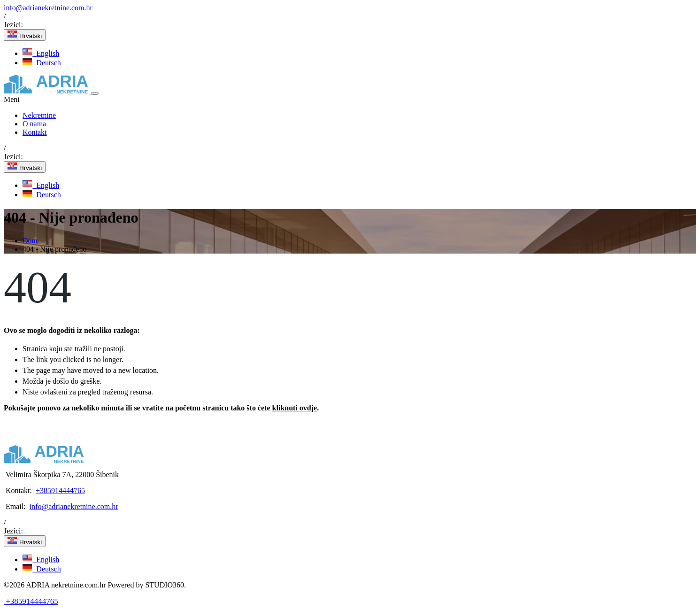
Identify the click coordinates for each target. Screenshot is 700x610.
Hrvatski (25, 35)
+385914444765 (60, 490)
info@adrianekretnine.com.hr (48, 8)
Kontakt (35, 132)
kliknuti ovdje (295, 408)
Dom (30, 241)
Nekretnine (39, 115)
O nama (34, 124)
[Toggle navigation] (95, 93)
